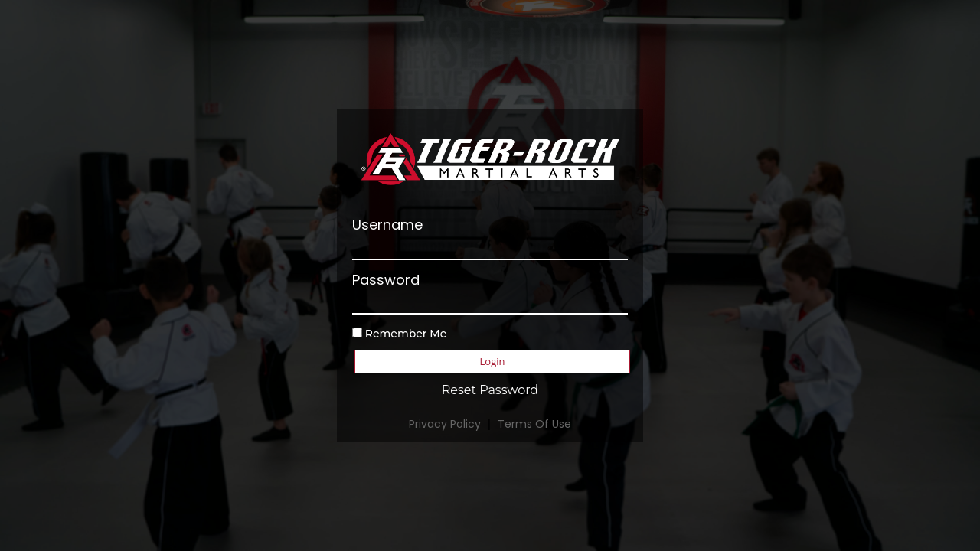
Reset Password (490, 390)
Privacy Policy (445, 424)
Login (493, 361)
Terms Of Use (534, 424)
